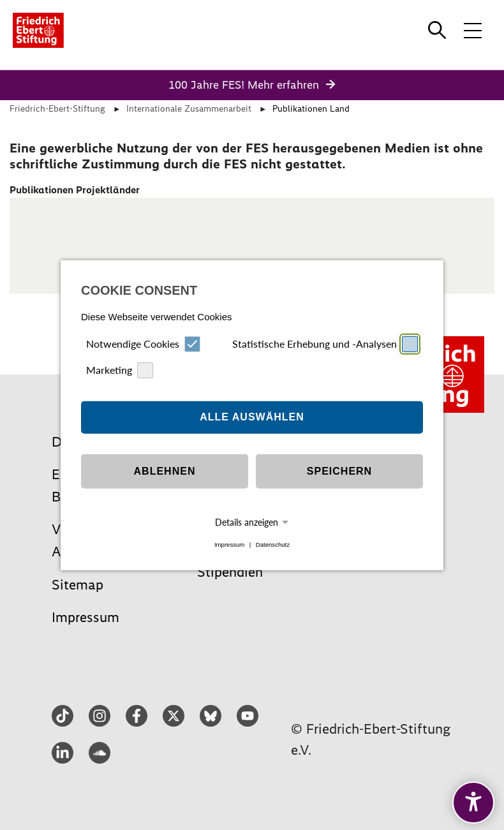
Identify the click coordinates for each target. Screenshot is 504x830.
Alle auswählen (252, 417)
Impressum (229, 545)
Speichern (339, 471)
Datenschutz (273, 545)
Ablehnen (165, 471)
